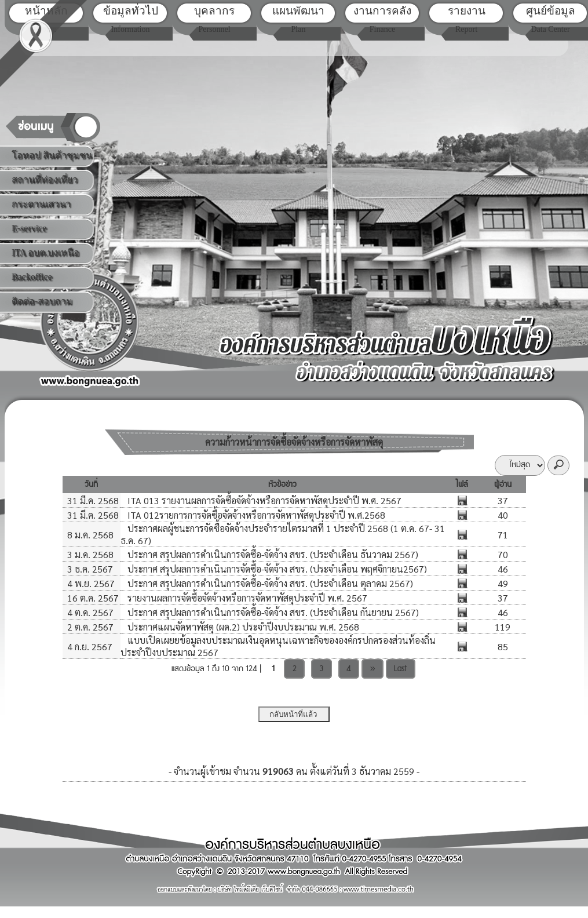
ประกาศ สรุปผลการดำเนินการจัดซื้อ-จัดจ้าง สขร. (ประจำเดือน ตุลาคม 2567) (269, 583)
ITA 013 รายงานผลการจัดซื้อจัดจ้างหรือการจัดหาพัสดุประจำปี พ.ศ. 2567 (263, 500)
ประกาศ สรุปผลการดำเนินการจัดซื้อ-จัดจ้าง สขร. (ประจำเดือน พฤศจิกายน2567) (276, 569)
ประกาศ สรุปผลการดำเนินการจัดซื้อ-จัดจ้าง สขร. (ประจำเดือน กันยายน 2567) (272, 612)
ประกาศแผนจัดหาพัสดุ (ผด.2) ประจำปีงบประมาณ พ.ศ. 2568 (242, 627)
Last (400, 669)
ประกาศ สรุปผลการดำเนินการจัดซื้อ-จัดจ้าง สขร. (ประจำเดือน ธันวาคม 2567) (272, 554)
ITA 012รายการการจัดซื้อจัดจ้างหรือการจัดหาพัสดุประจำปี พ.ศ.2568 (255, 515)
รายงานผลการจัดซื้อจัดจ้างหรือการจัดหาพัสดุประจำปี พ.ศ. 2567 (246, 598)
